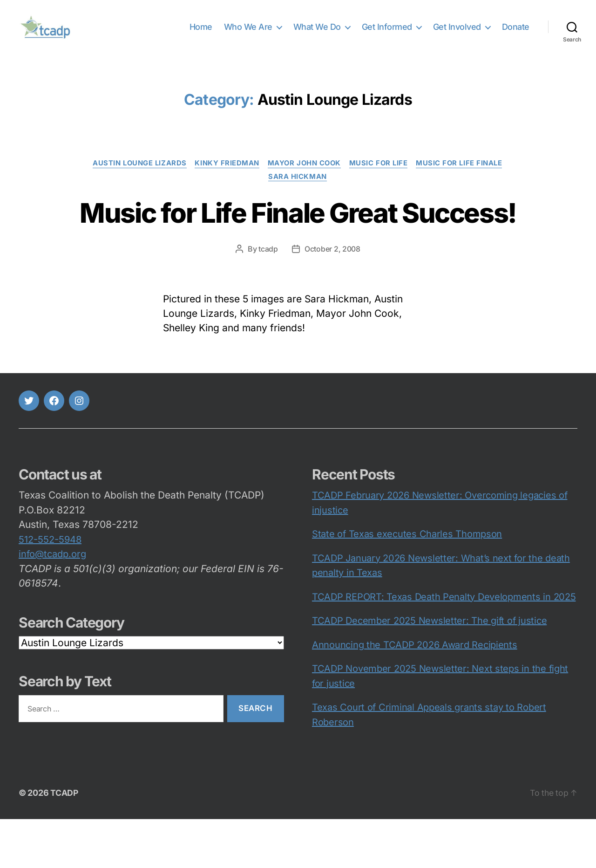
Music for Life (381, 178)
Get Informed (387, 34)
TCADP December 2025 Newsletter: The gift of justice (429, 670)
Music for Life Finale (463, 178)
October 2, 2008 (332, 298)
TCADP (64, 842)
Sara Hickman (298, 191)
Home (201, 34)
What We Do (317, 34)
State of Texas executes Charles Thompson (407, 583)
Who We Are (248, 34)
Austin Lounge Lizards (137, 178)
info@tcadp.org (52, 603)
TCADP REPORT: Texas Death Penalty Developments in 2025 (444, 646)
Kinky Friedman (226, 178)
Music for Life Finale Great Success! (298, 244)
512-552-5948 (50, 588)
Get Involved (457, 34)
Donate (516, 34)
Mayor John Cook (304, 178)
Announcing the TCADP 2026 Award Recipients (415, 694)
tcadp (268, 298)
